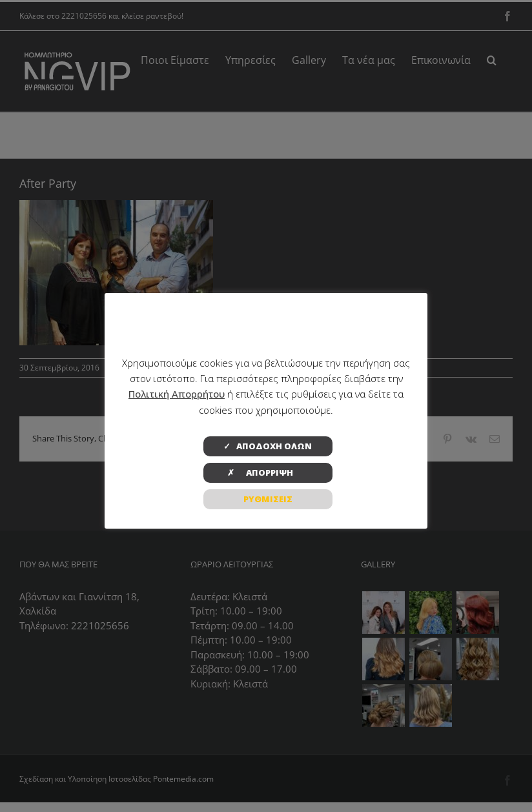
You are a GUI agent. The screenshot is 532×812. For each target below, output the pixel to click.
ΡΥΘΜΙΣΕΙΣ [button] (268, 499)
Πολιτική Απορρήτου (177, 394)
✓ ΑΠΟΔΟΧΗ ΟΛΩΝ (268, 446)
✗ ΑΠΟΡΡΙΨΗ (268, 472)
